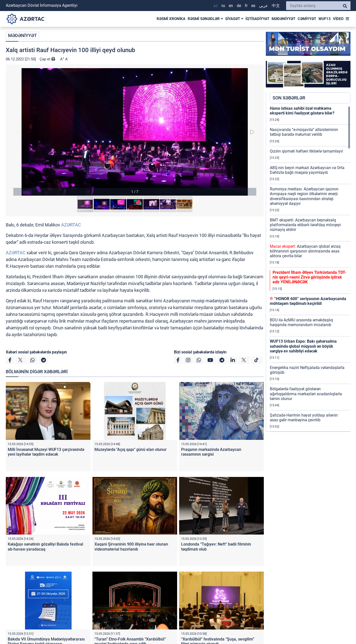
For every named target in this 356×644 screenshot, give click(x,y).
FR (246, 6)
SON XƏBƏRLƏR (289, 98)
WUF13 (325, 19)
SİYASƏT (234, 19)
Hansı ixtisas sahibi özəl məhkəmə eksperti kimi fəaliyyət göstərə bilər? (302, 111)
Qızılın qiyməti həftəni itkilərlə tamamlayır (306, 151)
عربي (264, 6)
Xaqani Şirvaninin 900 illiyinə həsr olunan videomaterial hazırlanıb (131, 547)
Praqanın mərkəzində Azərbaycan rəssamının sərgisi (211, 452)
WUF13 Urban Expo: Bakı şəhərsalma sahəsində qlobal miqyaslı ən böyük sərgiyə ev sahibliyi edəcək (303, 346)
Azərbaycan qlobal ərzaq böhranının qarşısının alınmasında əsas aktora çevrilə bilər (305, 251)
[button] (135, 132)
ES (253, 6)
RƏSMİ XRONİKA (171, 19)
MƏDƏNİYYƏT (283, 19)
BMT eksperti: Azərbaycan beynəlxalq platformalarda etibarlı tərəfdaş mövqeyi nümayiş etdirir (305, 225)
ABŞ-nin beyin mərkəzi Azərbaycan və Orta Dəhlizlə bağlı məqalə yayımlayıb (307, 170)
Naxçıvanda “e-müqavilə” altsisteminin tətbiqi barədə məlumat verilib (304, 132)
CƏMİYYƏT (307, 19)
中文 (276, 6)
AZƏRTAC (71, 225)
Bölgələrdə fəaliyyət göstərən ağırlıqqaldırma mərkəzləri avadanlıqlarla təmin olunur (306, 394)
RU (223, 6)
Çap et (47, 59)
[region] (310, 269)
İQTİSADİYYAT (257, 19)
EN (231, 6)
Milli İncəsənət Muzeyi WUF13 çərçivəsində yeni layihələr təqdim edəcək (46, 452)
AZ (216, 6)
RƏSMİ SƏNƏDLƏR (205, 19)
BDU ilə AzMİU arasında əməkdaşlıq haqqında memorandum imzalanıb (301, 322)
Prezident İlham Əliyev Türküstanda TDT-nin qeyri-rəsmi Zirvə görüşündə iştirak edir (309, 277)
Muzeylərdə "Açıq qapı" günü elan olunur (131, 449)
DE (239, 6)
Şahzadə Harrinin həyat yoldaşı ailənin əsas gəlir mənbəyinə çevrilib (304, 418)
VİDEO (338, 19)
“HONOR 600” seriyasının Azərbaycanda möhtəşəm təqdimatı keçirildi (308, 301)
